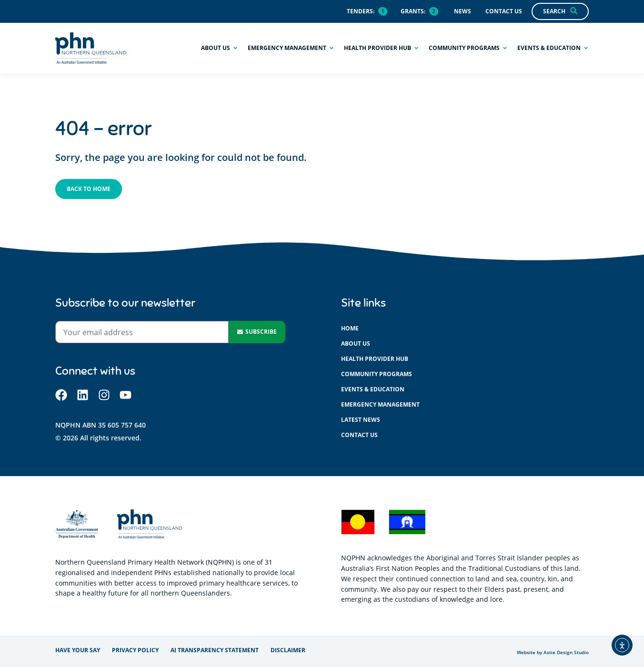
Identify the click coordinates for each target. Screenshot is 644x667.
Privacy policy (135, 650)
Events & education (373, 389)
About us (356, 343)
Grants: (413, 11)
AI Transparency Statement (215, 650)
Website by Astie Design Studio (553, 652)
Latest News (361, 420)
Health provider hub (375, 359)
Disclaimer (288, 650)
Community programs (377, 374)
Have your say (78, 650)
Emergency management (380, 404)
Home (350, 328)
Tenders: (361, 11)
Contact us (359, 435)
